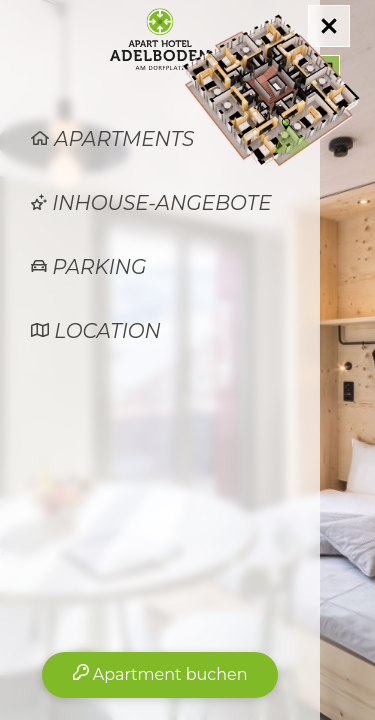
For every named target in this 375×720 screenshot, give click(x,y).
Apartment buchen (160, 674)
